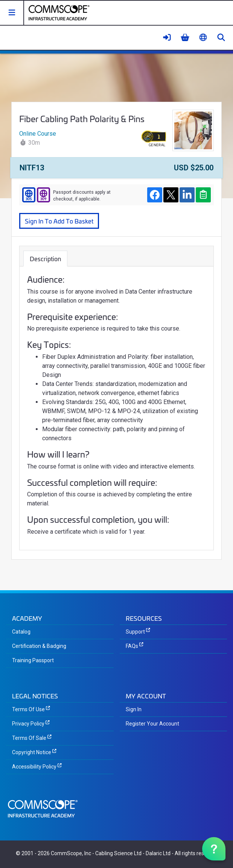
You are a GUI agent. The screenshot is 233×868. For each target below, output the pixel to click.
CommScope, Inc (71, 853)
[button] (12, 13)
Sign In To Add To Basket (59, 221)
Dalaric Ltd (158, 853)
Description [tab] (45, 258)
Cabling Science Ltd (118, 853)
